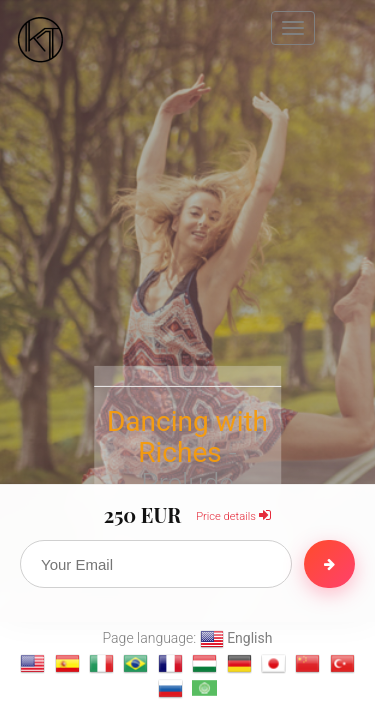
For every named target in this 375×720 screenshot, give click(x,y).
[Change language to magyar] (204, 663)
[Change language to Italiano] (101, 663)
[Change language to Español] (67, 663)
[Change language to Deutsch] (239, 663)
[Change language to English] (32, 663)
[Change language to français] (170, 663)
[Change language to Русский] (170, 688)
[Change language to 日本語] (273, 663)
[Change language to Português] (135, 663)
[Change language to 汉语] (307, 663)
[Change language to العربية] (204, 688)
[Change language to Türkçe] (342, 663)
